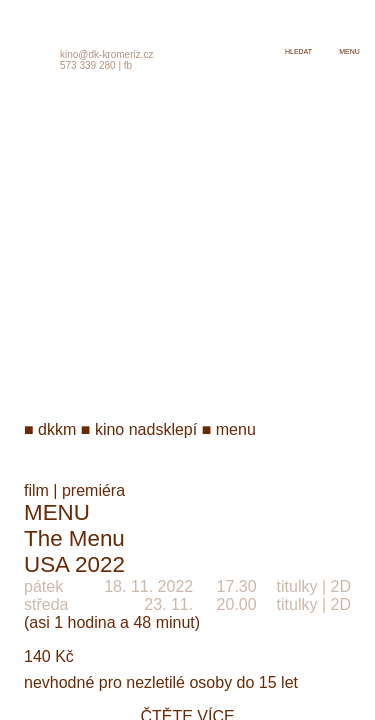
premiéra (93, 490)
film (36, 490)
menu (349, 51)
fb (128, 65)
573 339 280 (88, 65)
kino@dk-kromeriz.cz (107, 54)
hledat (298, 51)
